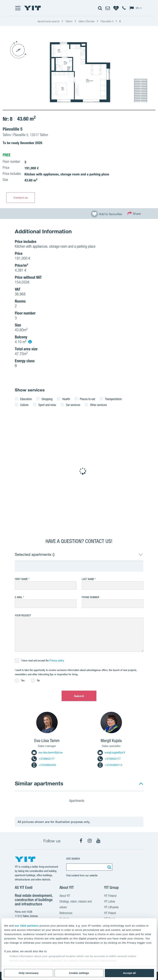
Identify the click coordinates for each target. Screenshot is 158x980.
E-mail (19, 597)
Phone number (90, 597)
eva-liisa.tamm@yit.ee (47, 752)
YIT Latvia (110, 902)
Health (66, 399)
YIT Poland (110, 913)
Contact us (21, 197)
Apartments (79, 801)
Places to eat (87, 399)
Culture (24, 405)
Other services (98, 405)
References (66, 913)
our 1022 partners (27, 926)
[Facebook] (81, 841)
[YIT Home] (32, 8)
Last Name (88, 579)
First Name (21, 579)
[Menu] (18, 8)
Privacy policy (57, 660)
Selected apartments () (35, 554)
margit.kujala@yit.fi (111, 752)
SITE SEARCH (73, 859)
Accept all (129, 973)
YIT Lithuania (111, 908)
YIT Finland (110, 896)
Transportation (113, 399)
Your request (23, 615)
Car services (73, 405)
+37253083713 (110, 765)
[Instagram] (90, 841)
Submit (79, 696)
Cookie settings (79, 973)
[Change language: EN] (136, 8)
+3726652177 (43, 759)
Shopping (47, 399)
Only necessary (29, 973)
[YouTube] (98, 841)
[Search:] (109, 867)
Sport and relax (47, 405)
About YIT (65, 896)
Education (26, 399)
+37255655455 (44, 765)
